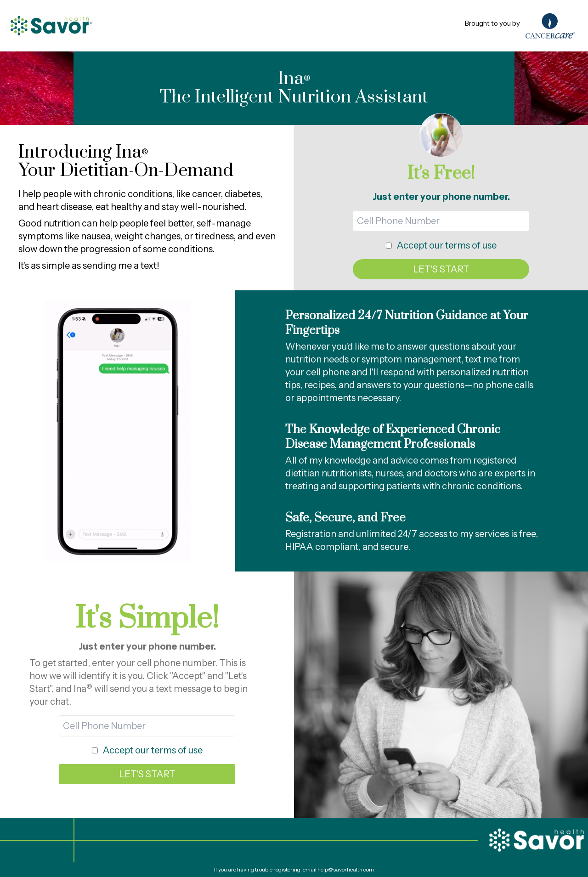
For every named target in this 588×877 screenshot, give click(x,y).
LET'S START (441, 269)
